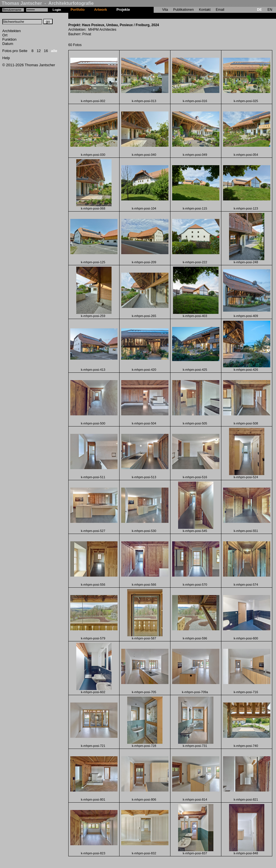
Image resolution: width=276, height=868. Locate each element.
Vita (165, 10)
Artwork (101, 10)
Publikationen (184, 10)
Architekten (12, 31)
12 (39, 51)
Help (6, 58)
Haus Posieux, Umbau (153, 16)
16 (46, 51)
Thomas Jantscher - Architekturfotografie (48, 3)
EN (270, 10)
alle (54, 51)
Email (220, 10)
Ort (5, 35)
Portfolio (78, 10)
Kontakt (205, 10)
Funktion (9, 39)
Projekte (123, 10)
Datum (8, 44)
